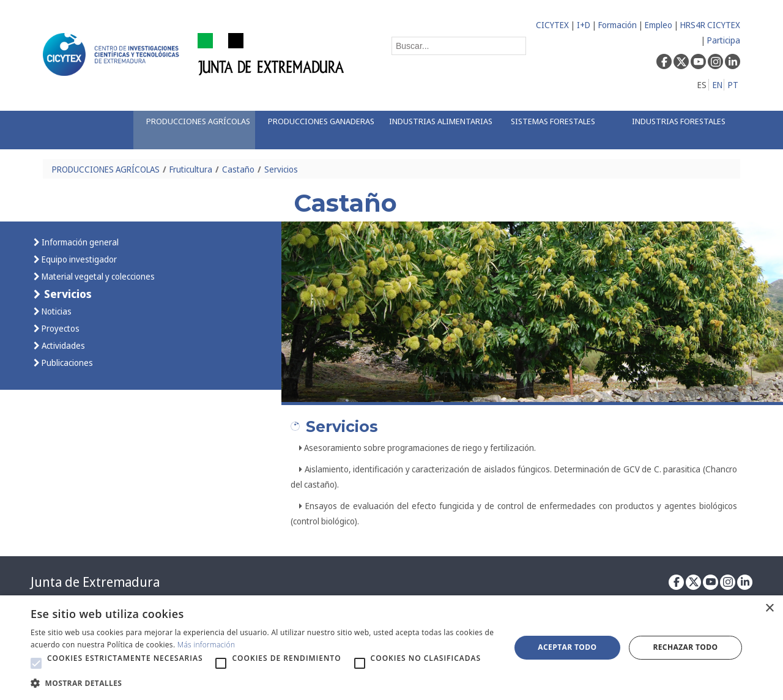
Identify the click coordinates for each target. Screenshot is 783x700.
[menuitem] (194, 130)
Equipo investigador (78, 259)
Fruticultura (191, 169)
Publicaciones (66, 363)
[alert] (391, 648)
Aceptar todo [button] (567, 647)
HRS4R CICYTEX (710, 25)
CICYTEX (552, 25)
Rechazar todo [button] (685, 647)
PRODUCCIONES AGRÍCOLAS (106, 169)
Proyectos (60, 328)
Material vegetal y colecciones (97, 276)
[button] (36, 663)
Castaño (238, 169)
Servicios (281, 169)
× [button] (769, 609)
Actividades (62, 345)
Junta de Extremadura (95, 582)
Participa (724, 40)
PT (733, 85)
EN (718, 85)
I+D (584, 25)
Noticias (56, 311)
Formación (618, 25)
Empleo (659, 25)
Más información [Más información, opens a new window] (206, 645)
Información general (79, 242)
